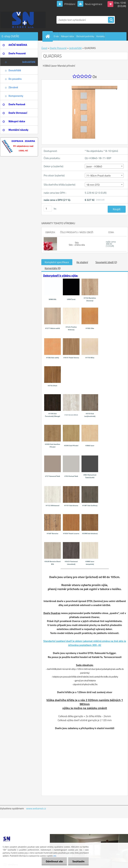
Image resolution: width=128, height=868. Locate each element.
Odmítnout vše (54, 861)
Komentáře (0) (53, 268)
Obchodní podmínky (85, 36)
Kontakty (100, 36)
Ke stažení (82, 262)
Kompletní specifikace (57, 262)
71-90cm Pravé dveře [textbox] (98, 176)
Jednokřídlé (75, 48)
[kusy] (48, 209)
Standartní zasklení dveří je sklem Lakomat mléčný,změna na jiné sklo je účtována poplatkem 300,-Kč (85, 643)
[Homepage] (48, 36)
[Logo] (23, 20)
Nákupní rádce (67, 36)
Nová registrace (93, 4)
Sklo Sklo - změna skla (77, 244)
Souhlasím (78, 861)
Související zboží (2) (106, 262)
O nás (56, 36)
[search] (111, 20)
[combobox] (104, 166)
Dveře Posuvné (58, 48)
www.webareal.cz (36, 808)
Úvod (44, 48)
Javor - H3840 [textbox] (94, 166)
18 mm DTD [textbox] (93, 185)
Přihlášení (70, 4)
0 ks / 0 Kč (120, 3)
